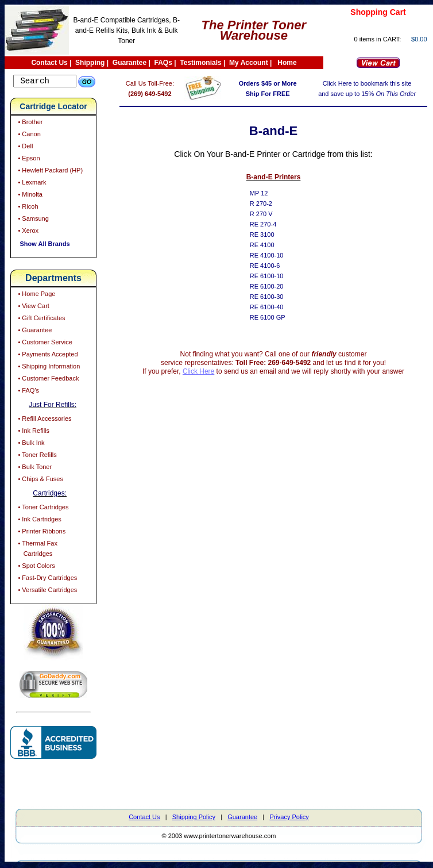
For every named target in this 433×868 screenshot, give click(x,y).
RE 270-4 (271, 224)
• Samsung (32, 220)
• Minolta (29, 196)
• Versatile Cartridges (47, 592)
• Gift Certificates (40, 320)
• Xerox (27, 232)
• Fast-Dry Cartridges (47, 579)
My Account (249, 63)
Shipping (90, 63)
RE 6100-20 (275, 286)
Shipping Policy (194, 819)
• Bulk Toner (34, 468)
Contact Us (49, 63)
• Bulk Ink (30, 444)
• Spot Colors (35, 567)
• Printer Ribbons (41, 533)
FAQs (163, 63)
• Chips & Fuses (40, 481)
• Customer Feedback (47, 380)
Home (287, 63)
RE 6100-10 (275, 276)
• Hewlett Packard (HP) (49, 172)
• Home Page (36, 295)
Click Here (206, 371)
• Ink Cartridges (38, 521)
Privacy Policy (289, 819)
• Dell (24, 148)
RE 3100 (270, 235)
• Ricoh (27, 208)
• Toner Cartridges (42, 509)
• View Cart (32, 308)
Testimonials (200, 63)
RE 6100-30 (275, 297)
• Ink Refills (33, 432)
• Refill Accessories (44, 420)
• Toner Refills (36, 456)
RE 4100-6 (273, 266)
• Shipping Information (48, 368)
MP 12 (267, 193)
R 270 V (269, 214)
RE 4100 (270, 245)
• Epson (28, 160)
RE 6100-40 (275, 307)
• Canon (28, 136)
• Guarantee (34, 332)
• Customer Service (44, 344)
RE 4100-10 (275, 255)
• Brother (29, 124)
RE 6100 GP (276, 317)
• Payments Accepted (47, 356)
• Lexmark (31, 184)
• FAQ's (28, 392)
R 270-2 (269, 203)
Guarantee (129, 63)
